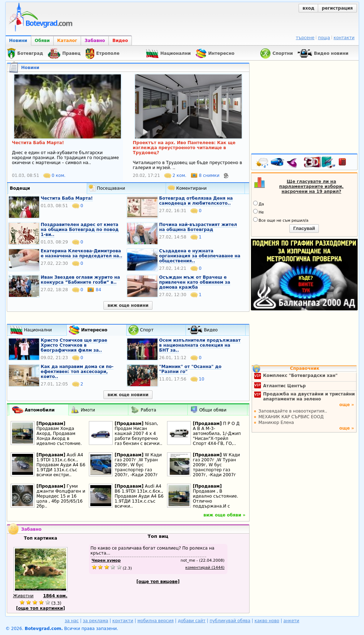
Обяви (42, 41)
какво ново (267, 621)
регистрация (337, 8)
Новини (18, 41)
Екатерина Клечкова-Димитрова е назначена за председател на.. (82, 253)
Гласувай (304, 228)
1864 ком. (55, 596)
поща (324, 38)
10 (197, 379)
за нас (72, 621)
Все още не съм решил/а (281, 220)
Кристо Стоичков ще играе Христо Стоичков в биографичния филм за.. (74, 345)
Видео (120, 41)
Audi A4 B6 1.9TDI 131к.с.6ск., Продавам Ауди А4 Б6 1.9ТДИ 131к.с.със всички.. (139, 496)
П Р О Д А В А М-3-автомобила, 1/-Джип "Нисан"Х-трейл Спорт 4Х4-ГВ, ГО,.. (217, 434)
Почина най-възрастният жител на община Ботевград (198, 227)
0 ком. (55, 175)
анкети (291, 621)
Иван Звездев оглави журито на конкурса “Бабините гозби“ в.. (81, 280)
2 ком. (176, 175)
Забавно (95, 41)
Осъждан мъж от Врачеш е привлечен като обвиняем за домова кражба (195, 282)
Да (259, 204)
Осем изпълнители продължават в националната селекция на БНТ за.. (200, 345)
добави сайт (192, 621)
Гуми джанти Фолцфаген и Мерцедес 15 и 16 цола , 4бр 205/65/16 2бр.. (61, 496)
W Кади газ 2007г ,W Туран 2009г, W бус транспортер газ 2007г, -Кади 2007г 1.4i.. (138, 467)
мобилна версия (156, 621)
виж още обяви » (224, 515)
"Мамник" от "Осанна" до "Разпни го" (190, 369)
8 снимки (206, 175)
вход (308, 8)
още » (347, 405)
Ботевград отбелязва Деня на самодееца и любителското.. (196, 201)
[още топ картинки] (41, 608)
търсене (305, 38)
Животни (23, 596)
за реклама (95, 621)
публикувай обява (230, 621)
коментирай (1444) (205, 568)
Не (259, 212)
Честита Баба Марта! (67, 198)
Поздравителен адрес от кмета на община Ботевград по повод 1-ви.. (80, 230)
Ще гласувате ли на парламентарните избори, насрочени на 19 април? (311, 187)
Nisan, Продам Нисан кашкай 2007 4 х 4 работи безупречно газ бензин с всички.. (139, 434)
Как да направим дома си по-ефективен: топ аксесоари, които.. (77, 372)
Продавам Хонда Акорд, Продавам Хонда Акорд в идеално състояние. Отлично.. (59, 439)
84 (94, 290)
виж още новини (128, 305)
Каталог (67, 41)
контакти (344, 38)
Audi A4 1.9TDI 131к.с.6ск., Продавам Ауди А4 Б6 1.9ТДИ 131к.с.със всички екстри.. (61, 465)
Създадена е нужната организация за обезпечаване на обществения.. (200, 256)
